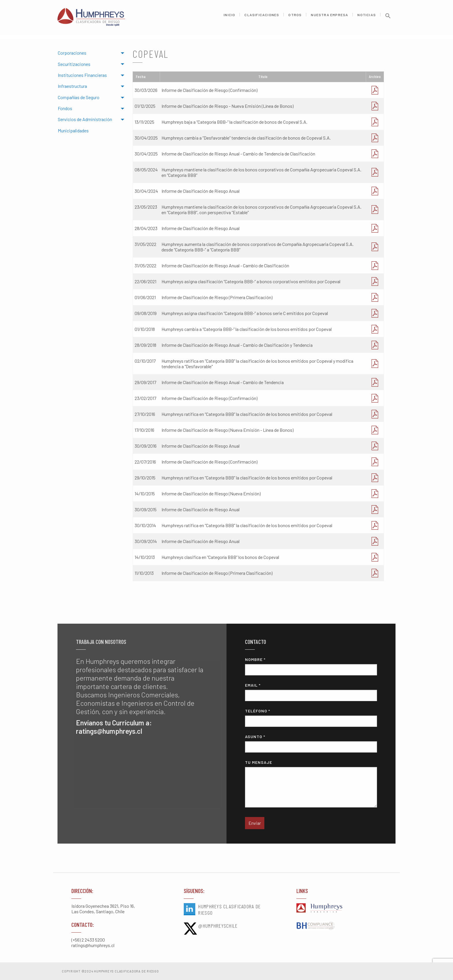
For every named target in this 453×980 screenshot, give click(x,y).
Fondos (65, 108)
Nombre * (311, 666)
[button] (388, 20)
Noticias (367, 17)
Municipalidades (73, 130)
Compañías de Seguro (79, 97)
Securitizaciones (74, 64)
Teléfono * (311, 718)
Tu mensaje (311, 784)
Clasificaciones (262, 17)
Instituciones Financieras (82, 75)
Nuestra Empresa (329, 17)
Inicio (229, 17)
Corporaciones (72, 53)
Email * (311, 692)
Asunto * (311, 743)
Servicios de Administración (85, 119)
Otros (295, 17)
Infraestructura (72, 86)
